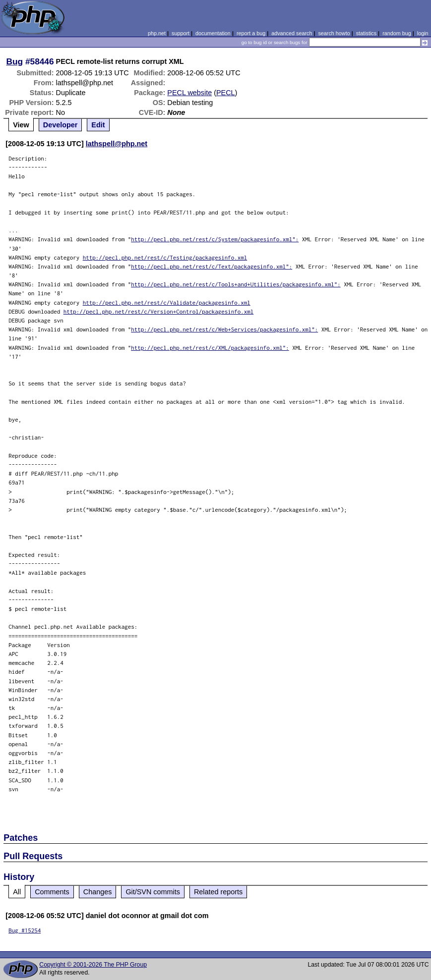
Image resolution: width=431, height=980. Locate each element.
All (17, 892)
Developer (61, 125)
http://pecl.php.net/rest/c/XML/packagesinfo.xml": (210, 348)
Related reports (218, 892)
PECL (226, 93)
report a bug (251, 33)
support (181, 33)
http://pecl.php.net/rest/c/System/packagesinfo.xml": (215, 239)
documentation (213, 33)
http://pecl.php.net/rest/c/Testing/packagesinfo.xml (165, 257)
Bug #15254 (25, 930)
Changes (98, 892)
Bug (15, 61)
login (423, 33)
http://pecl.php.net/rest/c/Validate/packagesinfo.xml (167, 302)
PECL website (189, 93)
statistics (366, 33)
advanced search (292, 33)
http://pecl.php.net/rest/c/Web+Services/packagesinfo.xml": (224, 329)
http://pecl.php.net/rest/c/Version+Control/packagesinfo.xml (159, 311)
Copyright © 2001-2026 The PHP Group (93, 965)
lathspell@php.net (117, 144)
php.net (157, 33)
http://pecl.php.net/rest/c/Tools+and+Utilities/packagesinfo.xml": (236, 284)
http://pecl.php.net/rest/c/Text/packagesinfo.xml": (212, 266)
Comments (52, 892)
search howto (334, 33)
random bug (397, 33)
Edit (98, 125)
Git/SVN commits (153, 892)
